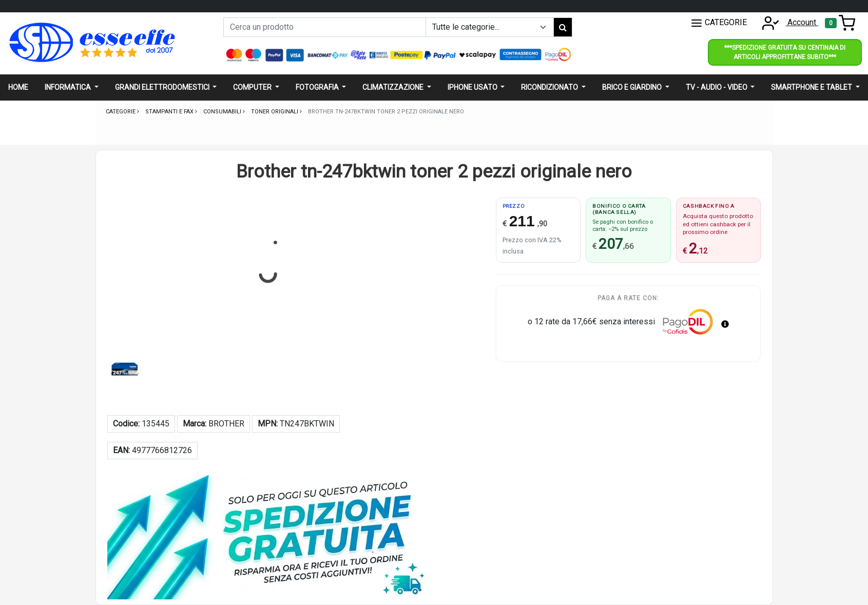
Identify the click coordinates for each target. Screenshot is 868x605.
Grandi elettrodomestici (163, 87)
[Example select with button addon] (490, 27)
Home (18, 87)
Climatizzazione (394, 87)
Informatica (69, 87)
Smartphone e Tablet (812, 87)
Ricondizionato (550, 87)
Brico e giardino (633, 87)
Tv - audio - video (717, 87)
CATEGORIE (719, 23)
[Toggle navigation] (840, 23)
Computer (253, 87)
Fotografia (318, 87)
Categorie (121, 112)
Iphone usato (473, 87)
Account (787, 22)
